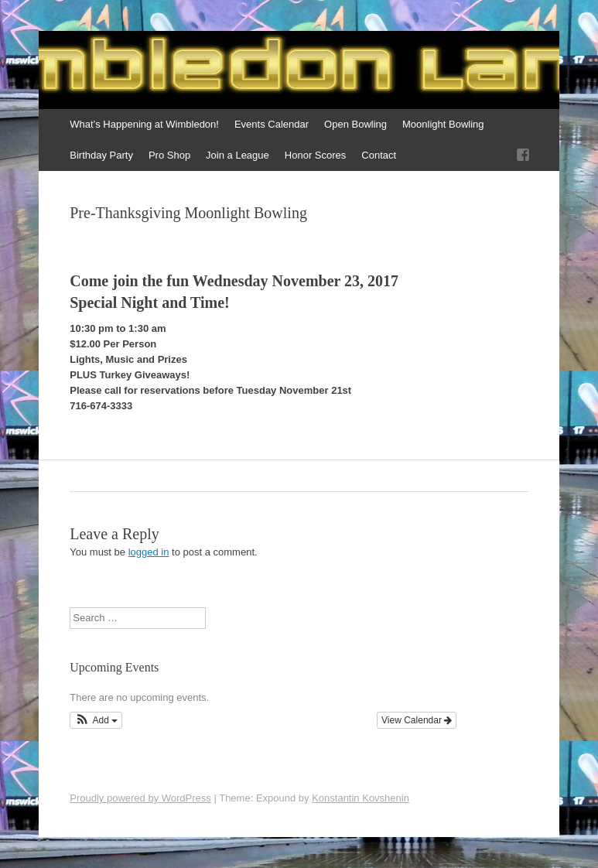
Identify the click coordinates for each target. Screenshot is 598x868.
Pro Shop (169, 155)
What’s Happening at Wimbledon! (144, 124)
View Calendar (417, 720)
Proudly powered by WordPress (140, 798)
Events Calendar (272, 124)
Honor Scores (315, 155)
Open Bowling (355, 124)
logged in (149, 552)
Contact (379, 155)
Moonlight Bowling (443, 124)
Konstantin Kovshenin (361, 798)
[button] (96, 720)
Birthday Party (101, 155)
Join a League (237, 155)
